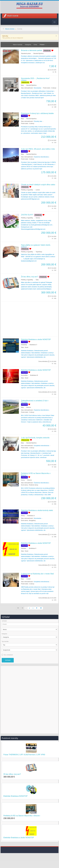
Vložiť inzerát (13, 16)
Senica (38, 218)
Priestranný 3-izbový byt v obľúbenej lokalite (37, 113)
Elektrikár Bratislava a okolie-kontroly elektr (37, 510)
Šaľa (37, 280)
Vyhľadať (4, 621)
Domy (23, 480)
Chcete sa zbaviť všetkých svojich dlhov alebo (38, 185)
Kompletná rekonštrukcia (41, 446)
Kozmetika (24, 375)
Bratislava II (33, 548)
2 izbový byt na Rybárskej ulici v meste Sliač (37, 574)
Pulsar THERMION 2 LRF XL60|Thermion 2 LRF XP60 (24, 755)
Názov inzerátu (18, 45)
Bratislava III (34, 375)
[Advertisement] (29, 319)
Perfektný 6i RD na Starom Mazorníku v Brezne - (22, 816)
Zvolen (29, 579)
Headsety (24, 345)
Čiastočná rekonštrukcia (41, 157)
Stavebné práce (26, 53)
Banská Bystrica (38, 53)
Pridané (42, 45)
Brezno (29, 407)
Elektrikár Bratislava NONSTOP (16, 796)
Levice (38, 190)
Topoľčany (39, 252)
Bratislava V (33, 345)
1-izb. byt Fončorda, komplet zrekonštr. (35, 438)
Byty (22, 85)
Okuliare (24, 548)
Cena (36, 45)
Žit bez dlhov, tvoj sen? (29, 277)
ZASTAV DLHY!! (27, 215)
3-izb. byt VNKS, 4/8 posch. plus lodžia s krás (38, 149)
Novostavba (37, 88)
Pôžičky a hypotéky (27, 190)
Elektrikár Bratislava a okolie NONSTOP (36, 339)
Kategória (28, 45)
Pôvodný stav (38, 121)
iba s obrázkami (8, 655)
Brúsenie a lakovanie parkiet (32, 50)
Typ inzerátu (5, 641)
